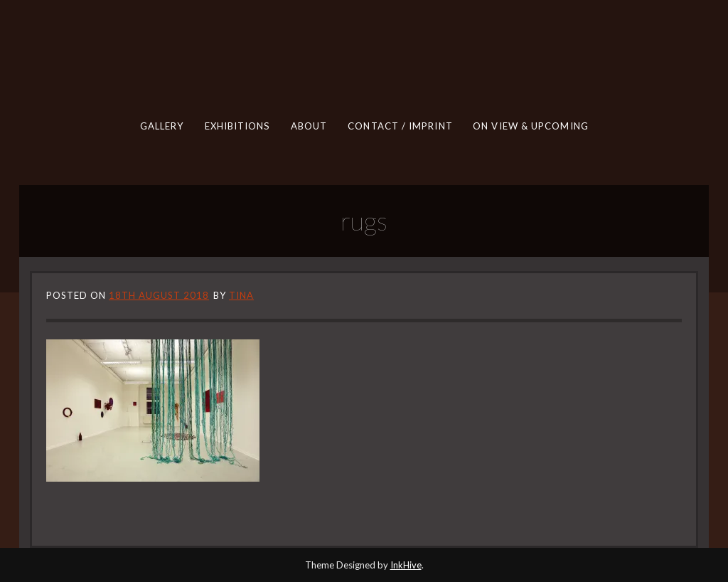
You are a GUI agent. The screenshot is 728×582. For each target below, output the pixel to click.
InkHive (406, 565)
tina (241, 295)
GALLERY (162, 126)
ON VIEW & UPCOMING (531, 126)
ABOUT (309, 126)
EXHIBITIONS (237, 126)
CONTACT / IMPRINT (400, 126)
